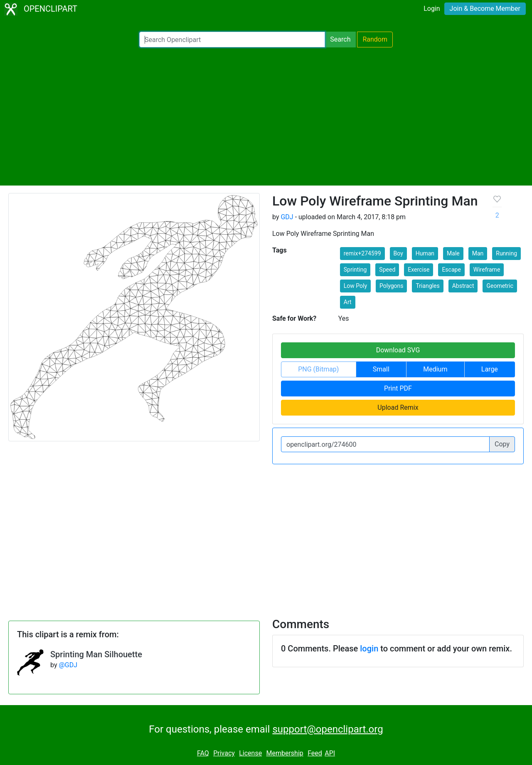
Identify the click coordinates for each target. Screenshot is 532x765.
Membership (284, 753)
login (369, 649)
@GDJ (68, 665)
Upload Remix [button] (398, 407)
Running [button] (506, 253)
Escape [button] (451, 270)
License (250, 753)
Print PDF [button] (398, 388)
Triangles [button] (427, 286)
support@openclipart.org (328, 729)
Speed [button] (387, 270)
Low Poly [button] (355, 286)
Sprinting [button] (355, 270)
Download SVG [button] (398, 350)
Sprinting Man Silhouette (96, 654)
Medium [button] (435, 369)
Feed (315, 753)
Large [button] (490, 369)
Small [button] (381, 369)
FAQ (203, 753)
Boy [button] (398, 253)
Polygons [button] (391, 286)
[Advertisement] (266, 116)
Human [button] (425, 253)
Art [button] (348, 302)
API (330, 753)
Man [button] (478, 253)
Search (340, 39)
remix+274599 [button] (362, 253)
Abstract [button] (463, 286)
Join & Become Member (485, 9)
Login (432, 9)
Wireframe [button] (487, 270)
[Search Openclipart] (232, 40)
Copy (502, 444)
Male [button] (453, 253)
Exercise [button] (419, 270)
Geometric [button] (500, 286)
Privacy (224, 753)
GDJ (287, 217)
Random (375, 39)
